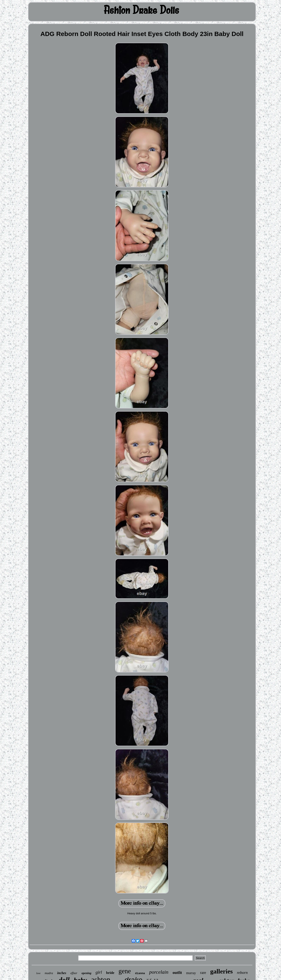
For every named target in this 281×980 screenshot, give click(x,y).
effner (74, 973)
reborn (242, 973)
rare (203, 973)
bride (110, 973)
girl (99, 972)
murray (191, 973)
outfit (177, 973)
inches (62, 973)
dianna (140, 973)
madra (49, 973)
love (38, 973)
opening (87, 973)
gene (125, 971)
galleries (221, 971)
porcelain (159, 972)
